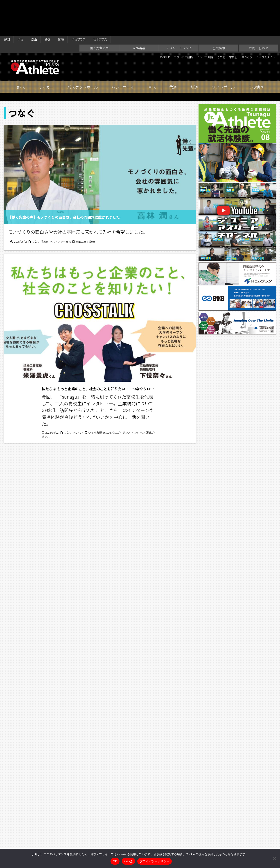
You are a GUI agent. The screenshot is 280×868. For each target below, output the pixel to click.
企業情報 (219, 15)
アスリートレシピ (179, 15)
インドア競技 (173, 25)
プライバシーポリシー (155, 861)
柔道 (173, 54)
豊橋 (57, 5)
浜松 (25, 5)
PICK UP (116, 25)
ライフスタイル (262, 25)
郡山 (41, 5)
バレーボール (123, 54)
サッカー (46, 54)
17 (137, 702)
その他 (197, 25)
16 (124, 702)
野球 (21, 54)
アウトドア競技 (141, 25)
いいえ (129, 861)
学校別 (213, 25)
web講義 (139, 15)
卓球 (152, 54)
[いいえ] (274, 858)
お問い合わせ (259, 15)
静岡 (8, 5)
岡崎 (74, 5)
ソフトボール (223, 54)
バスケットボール (83, 54)
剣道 (194, 54)
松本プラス (123, 5)
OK (115, 861)
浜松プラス (96, 5)
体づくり (234, 25)
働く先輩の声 (99, 15)
